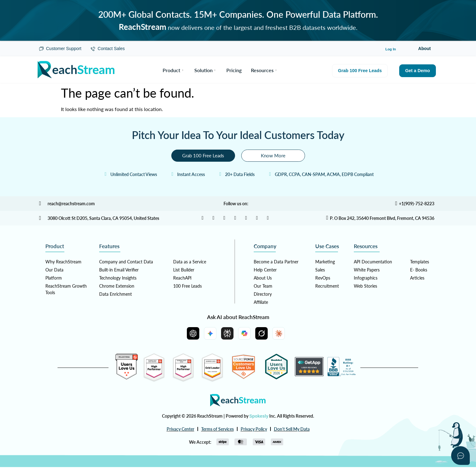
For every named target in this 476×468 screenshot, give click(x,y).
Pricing (234, 70)
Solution (205, 70)
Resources (264, 70)
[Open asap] (460, 456)
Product (173, 70)
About (424, 49)
